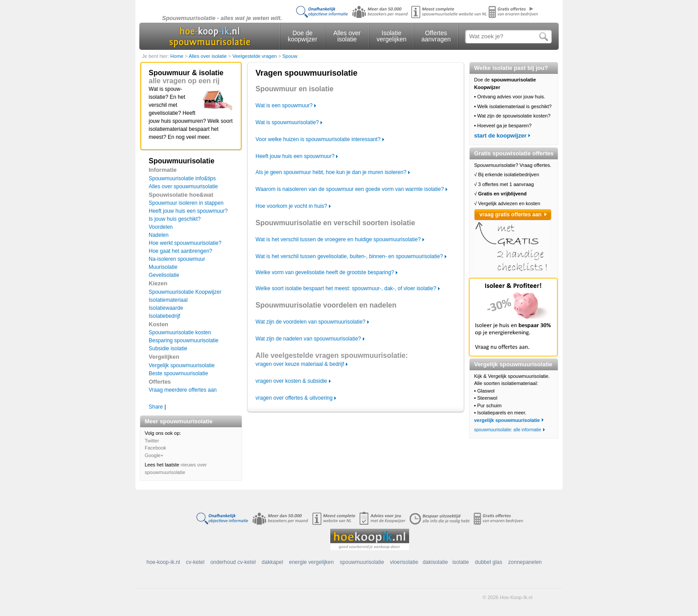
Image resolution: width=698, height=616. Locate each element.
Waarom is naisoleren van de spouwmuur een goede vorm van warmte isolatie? (350, 189)
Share (156, 407)
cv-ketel (195, 562)
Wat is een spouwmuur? (284, 105)
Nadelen (159, 235)
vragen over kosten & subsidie (291, 381)
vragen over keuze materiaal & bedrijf (300, 364)
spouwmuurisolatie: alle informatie (508, 430)
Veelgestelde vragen (255, 56)
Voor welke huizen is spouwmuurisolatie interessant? (318, 139)
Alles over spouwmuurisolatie (183, 186)
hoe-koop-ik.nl (163, 562)
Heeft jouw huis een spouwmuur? (188, 211)
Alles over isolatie (347, 36)
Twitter (152, 441)
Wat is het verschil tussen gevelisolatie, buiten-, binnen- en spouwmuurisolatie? (349, 256)
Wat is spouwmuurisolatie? (287, 122)
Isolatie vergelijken (392, 36)
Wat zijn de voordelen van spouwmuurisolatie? (310, 322)
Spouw (290, 56)
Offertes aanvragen (436, 36)
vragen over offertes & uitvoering (294, 398)
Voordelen (161, 227)
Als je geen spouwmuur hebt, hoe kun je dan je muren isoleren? (331, 172)
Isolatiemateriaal (168, 300)
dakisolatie (435, 562)
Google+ (154, 455)
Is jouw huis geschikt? (175, 219)
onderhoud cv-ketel (233, 562)
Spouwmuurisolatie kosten (180, 332)
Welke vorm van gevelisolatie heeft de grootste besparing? (325, 272)
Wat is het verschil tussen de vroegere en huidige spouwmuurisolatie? (338, 239)
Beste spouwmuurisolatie (178, 373)
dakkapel (272, 562)
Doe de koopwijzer (302, 36)
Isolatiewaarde (166, 308)
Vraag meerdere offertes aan (183, 390)
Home (178, 56)
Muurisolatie (163, 267)
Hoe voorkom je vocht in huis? (291, 206)
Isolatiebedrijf (164, 316)
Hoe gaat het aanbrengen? (181, 251)
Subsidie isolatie (168, 349)
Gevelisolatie (164, 275)
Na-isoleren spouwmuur (177, 259)
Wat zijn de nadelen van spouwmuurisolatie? (308, 339)
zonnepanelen (525, 562)
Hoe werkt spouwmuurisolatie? (185, 243)
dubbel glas (489, 562)
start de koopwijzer (500, 136)
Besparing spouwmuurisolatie (184, 340)
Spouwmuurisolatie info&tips (182, 178)
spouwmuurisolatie (362, 562)
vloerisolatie (404, 562)
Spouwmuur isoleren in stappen (186, 203)
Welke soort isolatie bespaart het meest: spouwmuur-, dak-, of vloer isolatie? (346, 288)
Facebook (155, 448)
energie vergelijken (311, 562)
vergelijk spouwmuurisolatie (507, 420)
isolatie (461, 562)
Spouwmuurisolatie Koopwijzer (185, 292)
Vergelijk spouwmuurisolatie (182, 365)
